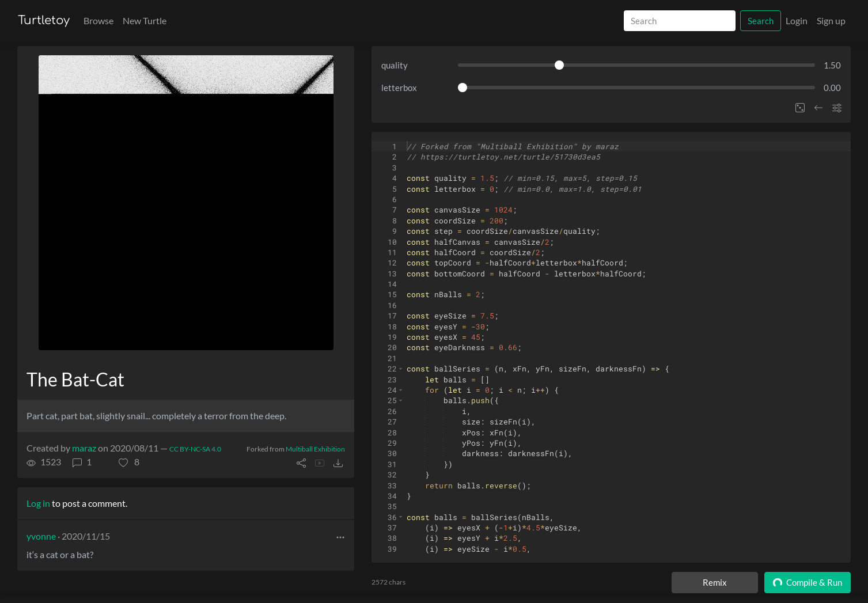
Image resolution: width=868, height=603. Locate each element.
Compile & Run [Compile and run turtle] (807, 583)
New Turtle (145, 20)
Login (797, 20)
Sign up (831, 20)
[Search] (680, 21)
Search (761, 21)
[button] (129, 462)
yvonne (41, 536)
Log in (38, 503)
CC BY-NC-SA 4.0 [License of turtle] (195, 449)
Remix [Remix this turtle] (715, 582)
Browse (98, 20)
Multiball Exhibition (315, 449)
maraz (84, 448)
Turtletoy (44, 20)
